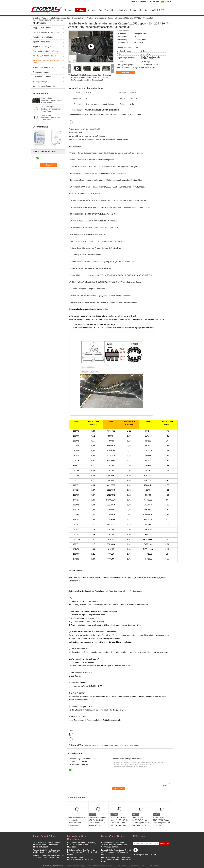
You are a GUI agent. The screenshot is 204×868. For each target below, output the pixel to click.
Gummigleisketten (91, 745)
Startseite (69, 10)
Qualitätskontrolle (119, 10)
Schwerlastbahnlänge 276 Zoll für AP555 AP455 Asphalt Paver (97, 820)
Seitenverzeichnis (149, 855)
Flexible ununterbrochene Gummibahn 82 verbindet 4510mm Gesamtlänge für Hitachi (116, 860)
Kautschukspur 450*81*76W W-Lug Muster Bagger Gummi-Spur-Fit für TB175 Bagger (141, 823)
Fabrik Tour (103, 10)
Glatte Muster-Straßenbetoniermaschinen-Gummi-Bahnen (51, 118)
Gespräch (144, 10)
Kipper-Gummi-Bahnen (41, 42)
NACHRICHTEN (158, 10)
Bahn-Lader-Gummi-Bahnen (43, 37)
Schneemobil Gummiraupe (43, 67)
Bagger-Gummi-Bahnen (42, 28)
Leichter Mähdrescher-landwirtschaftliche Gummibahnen (80, 858)
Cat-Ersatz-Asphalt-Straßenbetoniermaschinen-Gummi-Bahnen (51, 109)
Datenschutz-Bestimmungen (52, 866)
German (169, 2)
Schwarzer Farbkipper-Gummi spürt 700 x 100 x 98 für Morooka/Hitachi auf (48, 856)
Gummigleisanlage (40, 82)
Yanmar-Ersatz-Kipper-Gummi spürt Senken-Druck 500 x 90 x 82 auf (47, 851)
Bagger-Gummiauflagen (42, 47)
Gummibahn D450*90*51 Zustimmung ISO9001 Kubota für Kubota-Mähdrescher (82, 845)
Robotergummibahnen (41, 72)
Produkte (80, 10)
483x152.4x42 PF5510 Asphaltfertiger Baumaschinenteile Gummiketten (77, 821)
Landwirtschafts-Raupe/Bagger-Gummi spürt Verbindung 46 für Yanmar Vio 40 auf (116, 852)
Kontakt (133, 10)
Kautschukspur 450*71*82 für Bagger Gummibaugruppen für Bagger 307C (161, 821)
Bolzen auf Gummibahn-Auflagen (45, 51)
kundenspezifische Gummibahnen (127, 745)
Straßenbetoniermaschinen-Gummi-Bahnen (68, 18)
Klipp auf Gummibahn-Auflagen (45, 56)
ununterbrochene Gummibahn (44, 86)
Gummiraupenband (106, 745)
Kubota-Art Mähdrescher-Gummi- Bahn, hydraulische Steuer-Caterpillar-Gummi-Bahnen (82, 852)
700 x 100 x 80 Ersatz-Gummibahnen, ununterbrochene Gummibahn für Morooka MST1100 (48, 845)
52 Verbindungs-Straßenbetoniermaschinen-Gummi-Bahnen (51, 100)
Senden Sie (164, 843)
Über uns (91, 10)
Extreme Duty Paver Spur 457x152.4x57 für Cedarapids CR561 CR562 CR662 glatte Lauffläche (119, 823)
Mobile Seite (139, 858)
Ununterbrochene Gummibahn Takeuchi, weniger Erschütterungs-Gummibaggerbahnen (114, 845)
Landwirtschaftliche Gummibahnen (46, 33)
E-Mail (137, 855)
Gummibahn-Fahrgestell (42, 77)
